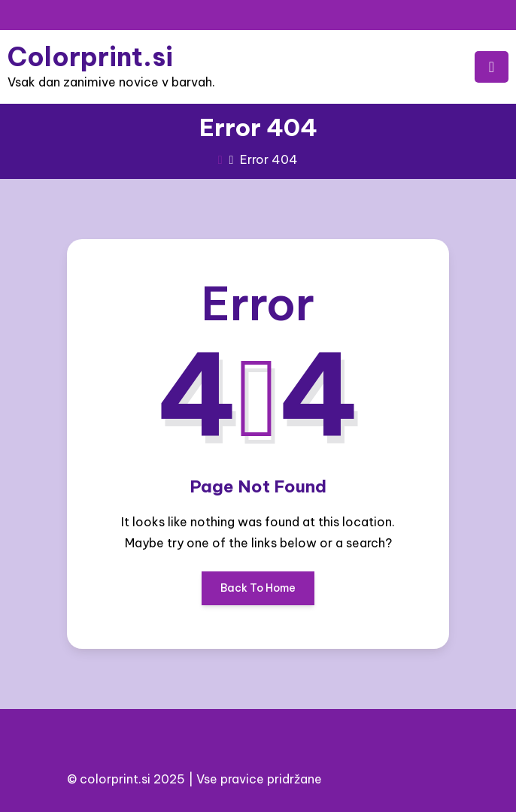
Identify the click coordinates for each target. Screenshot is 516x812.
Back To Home (258, 593)
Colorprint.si (90, 57)
